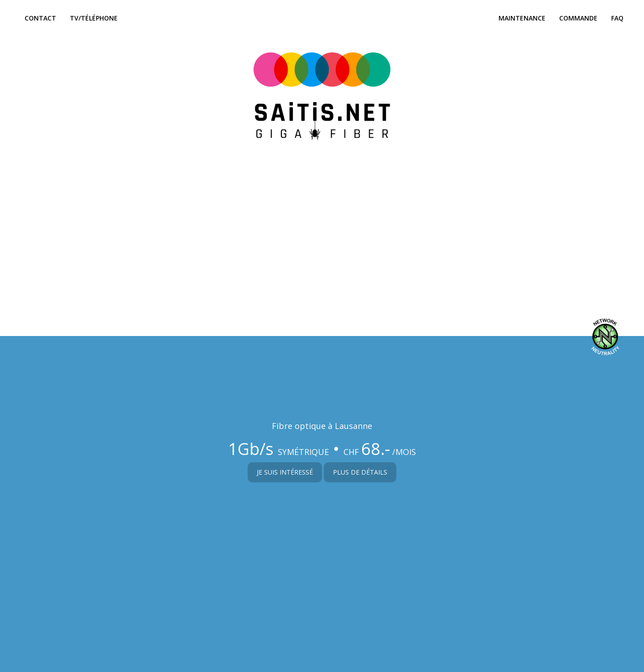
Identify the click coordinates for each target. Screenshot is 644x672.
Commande (578, 18)
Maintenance (522, 18)
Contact (40, 18)
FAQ (617, 18)
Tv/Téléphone (94, 18)
